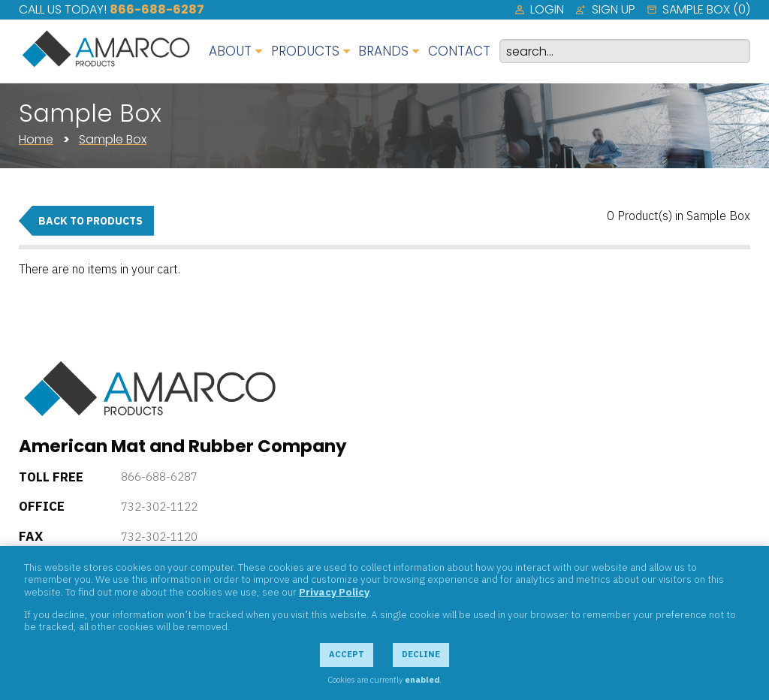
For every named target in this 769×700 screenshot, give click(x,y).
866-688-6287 (157, 9)
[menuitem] (540, 10)
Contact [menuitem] (459, 51)
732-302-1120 (159, 537)
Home (36, 139)
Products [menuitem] (305, 51)
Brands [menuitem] (383, 51)
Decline (421, 654)
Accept (347, 654)
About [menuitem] (230, 51)
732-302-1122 (159, 507)
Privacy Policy (334, 592)
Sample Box (113, 139)
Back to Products (90, 221)
